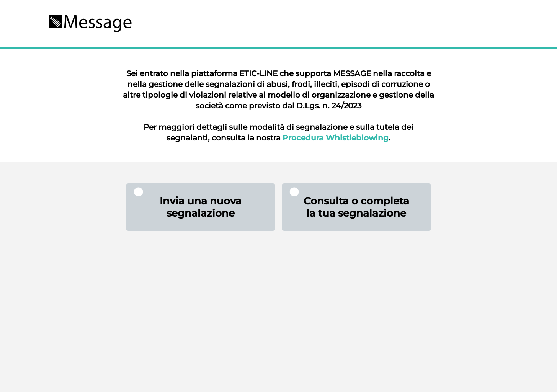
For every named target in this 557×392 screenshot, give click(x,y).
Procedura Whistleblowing (336, 138)
